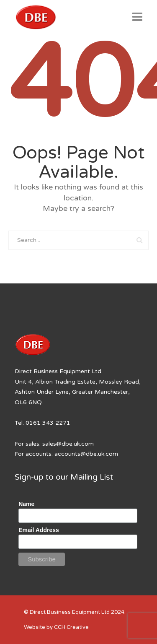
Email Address (39, 530)
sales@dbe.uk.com (68, 444)
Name (26, 504)
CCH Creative (71, 627)
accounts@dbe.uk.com (86, 454)
